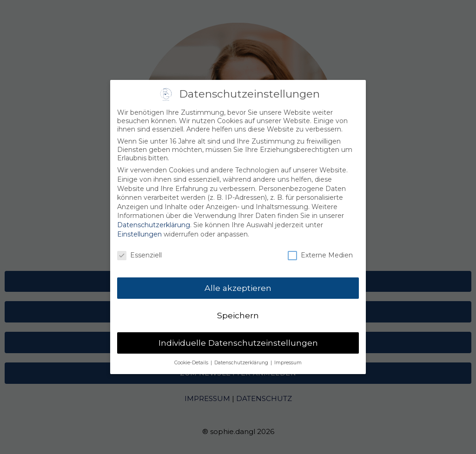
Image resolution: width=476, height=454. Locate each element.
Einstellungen (139, 230)
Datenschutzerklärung (154, 221)
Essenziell (139, 251)
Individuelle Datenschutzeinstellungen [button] (238, 339)
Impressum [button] (288, 359)
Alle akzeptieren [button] (238, 284)
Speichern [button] (238, 312)
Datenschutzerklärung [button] (242, 359)
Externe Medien (320, 251)
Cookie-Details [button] (192, 359)
